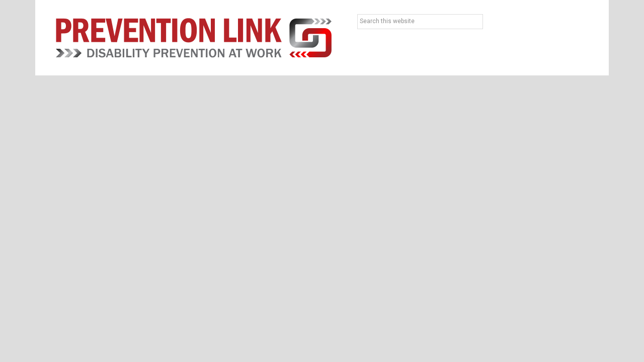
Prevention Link (194, 38)
